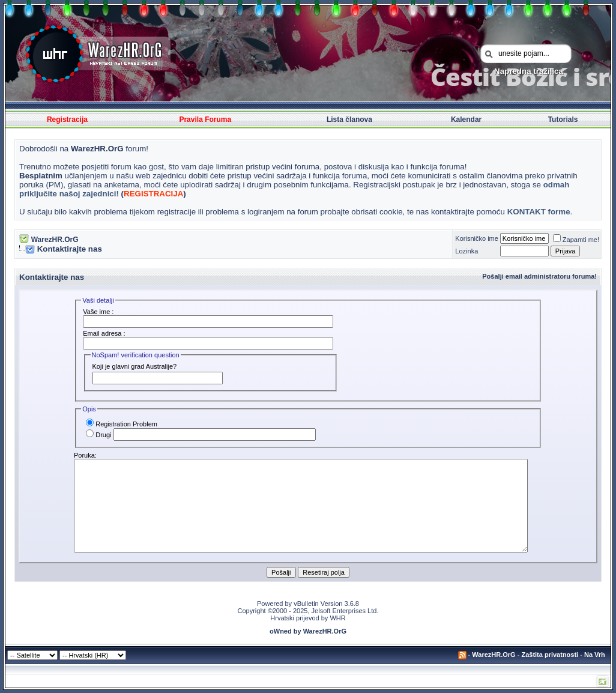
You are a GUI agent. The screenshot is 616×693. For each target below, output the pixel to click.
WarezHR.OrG (55, 240)
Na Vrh (595, 655)
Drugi (98, 435)
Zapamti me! (576, 240)
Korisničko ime (477, 238)
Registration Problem (122, 424)
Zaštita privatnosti (550, 655)
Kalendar (466, 120)
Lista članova (349, 120)
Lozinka (467, 251)
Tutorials (563, 120)
